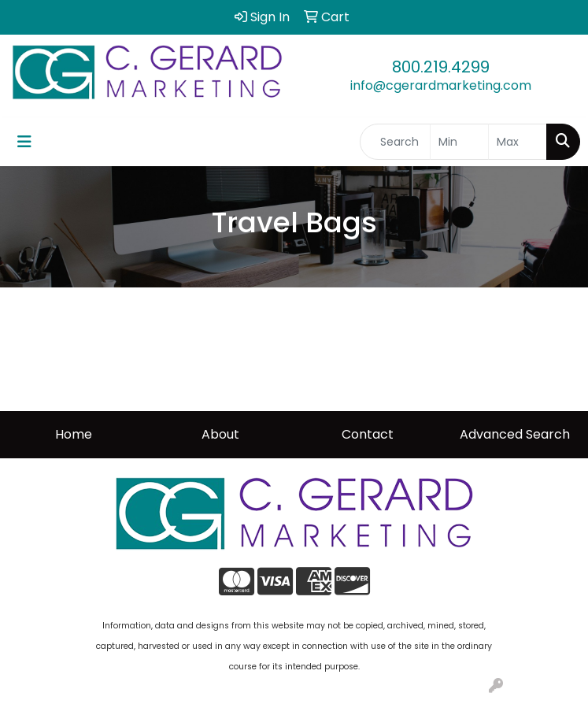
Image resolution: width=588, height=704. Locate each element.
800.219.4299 (441, 67)
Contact (368, 434)
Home (74, 434)
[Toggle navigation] (24, 142)
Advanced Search (515, 434)
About (220, 434)
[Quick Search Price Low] (459, 142)
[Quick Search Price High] (518, 142)
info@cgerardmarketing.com (441, 85)
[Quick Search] (395, 142)
